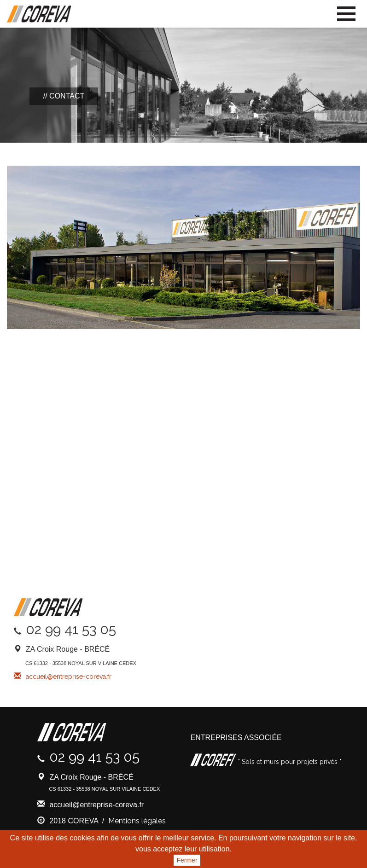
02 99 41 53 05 (71, 629)
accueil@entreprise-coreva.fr (69, 677)
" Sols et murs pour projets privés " (289, 762)
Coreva (39, 14)
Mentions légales (137, 821)
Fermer (187, 860)
